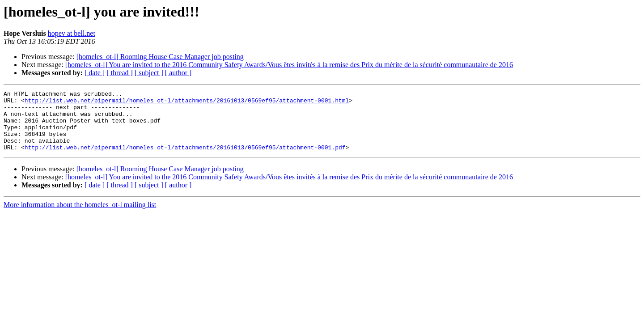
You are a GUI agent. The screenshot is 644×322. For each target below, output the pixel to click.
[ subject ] (149, 73)
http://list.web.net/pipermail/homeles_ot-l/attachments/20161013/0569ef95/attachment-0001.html (187, 103)
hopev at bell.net (72, 33)
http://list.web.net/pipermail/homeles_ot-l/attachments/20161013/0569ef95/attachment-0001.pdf (185, 159)
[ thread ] (120, 73)
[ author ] (178, 73)
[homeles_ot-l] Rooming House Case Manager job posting (160, 57)
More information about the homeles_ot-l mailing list (80, 217)
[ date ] (95, 73)
